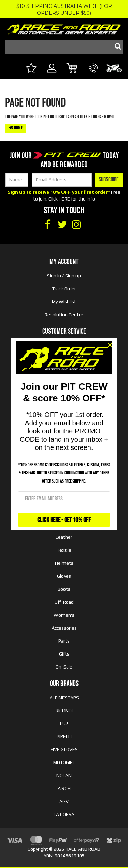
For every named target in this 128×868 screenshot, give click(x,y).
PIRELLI (64, 736)
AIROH (64, 788)
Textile (64, 550)
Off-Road (64, 602)
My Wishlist (64, 302)
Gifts (64, 654)
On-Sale (64, 667)
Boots (64, 589)
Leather (64, 537)
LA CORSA (64, 814)
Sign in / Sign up (64, 276)
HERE (64, 199)
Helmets (64, 563)
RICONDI (64, 711)
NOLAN (64, 775)
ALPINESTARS (64, 698)
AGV (64, 801)
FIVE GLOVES (64, 749)
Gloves (64, 576)
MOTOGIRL (64, 762)
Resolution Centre (64, 315)
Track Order (64, 289)
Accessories (64, 628)
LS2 (64, 724)
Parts (64, 641)
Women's (64, 615)
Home (16, 128)
